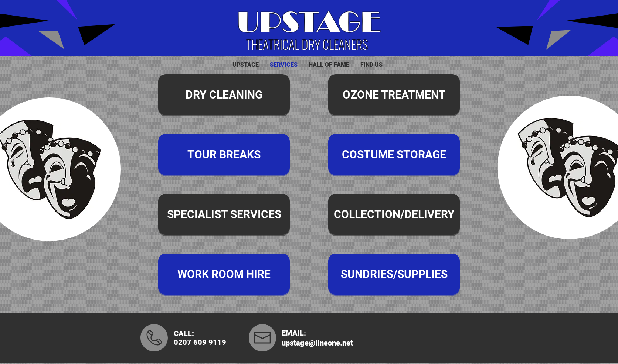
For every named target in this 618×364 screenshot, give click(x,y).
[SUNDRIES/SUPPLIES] (394, 274)
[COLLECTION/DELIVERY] (394, 214)
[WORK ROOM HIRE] (224, 274)
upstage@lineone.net (317, 343)
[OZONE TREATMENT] (394, 95)
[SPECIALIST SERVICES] (224, 214)
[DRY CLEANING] (224, 95)
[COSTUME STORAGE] (394, 154)
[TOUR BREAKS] (224, 154)
